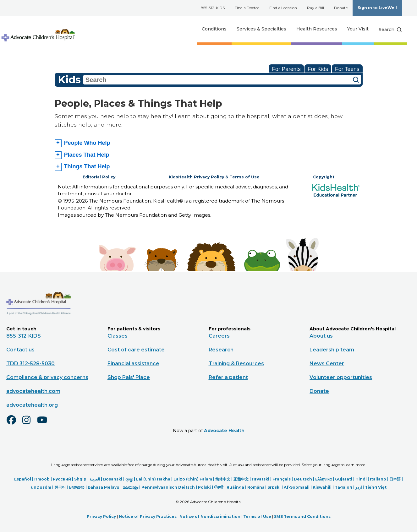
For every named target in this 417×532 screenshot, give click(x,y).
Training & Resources (236, 363)
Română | (257, 487)
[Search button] (390, 30)
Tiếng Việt (376, 487)
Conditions (214, 29)
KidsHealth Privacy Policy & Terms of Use (214, 177)
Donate (341, 8)
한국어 (60, 487)
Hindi (361, 478)
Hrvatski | (262, 478)
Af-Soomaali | (298, 487)
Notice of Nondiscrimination (210, 516)
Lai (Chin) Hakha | (155, 478)
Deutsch (303, 478)
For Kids (318, 69)
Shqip (80, 478)
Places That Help (87, 155)
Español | (24, 478)
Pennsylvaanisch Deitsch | (170, 487)
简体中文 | (224, 478)
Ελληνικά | (325, 478)
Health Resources (317, 29)
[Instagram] (29, 423)
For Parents (286, 69)
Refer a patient (228, 377)
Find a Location (283, 8)
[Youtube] (45, 423)
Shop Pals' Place (129, 377)
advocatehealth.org (32, 404)
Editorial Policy (99, 177)
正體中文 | (243, 478)
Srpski (274, 487)
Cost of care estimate (136, 349)
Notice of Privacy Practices (148, 516)
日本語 (395, 478)
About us (321, 335)
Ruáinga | (237, 487)
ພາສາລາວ (77, 487)
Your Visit (358, 29)
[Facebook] (14, 423)
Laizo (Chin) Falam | (194, 478)
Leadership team (332, 349)
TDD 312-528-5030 (30, 363)
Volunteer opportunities (341, 377)
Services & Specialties (261, 29)
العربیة (95, 478)
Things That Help (87, 166)
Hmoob (42, 478)
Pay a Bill (315, 8)
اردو (359, 487)
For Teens (347, 69)
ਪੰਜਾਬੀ (219, 487)
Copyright (324, 177)
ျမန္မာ (129, 478)
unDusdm (41, 487)
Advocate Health (224, 430)
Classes (118, 335)
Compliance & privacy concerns (47, 377)
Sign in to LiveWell (377, 8)
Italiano (378, 478)
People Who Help (87, 143)
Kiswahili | (324, 487)
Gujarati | (345, 478)
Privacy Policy (101, 516)
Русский (62, 478)
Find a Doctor (247, 8)
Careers (219, 335)
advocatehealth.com (33, 391)
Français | (283, 478)
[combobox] (217, 80)
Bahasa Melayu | (105, 487)
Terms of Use (257, 516)
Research (221, 349)
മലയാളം (130, 487)
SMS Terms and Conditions (302, 516)
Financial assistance (133, 363)
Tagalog (343, 487)
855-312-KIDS (213, 8)
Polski (204, 487)
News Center (327, 363)
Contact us (20, 349)
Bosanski (113, 478)
